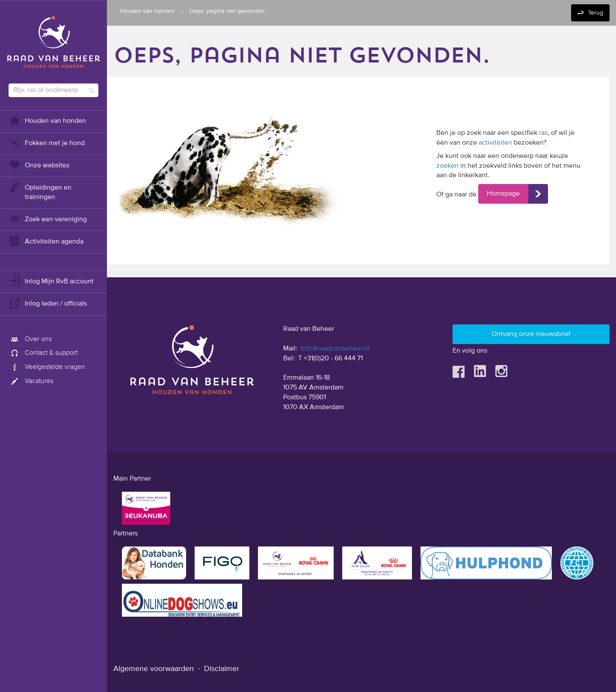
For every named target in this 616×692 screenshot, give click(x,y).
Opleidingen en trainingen (40, 192)
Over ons (30, 339)
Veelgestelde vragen (47, 367)
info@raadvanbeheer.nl (335, 349)
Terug (596, 13)
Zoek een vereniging (48, 218)
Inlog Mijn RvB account (51, 281)
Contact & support (43, 353)
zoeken (447, 166)
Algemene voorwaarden (154, 669)
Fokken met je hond (47, 142)
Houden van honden (47, 120)
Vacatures (31, 381)
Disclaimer (222, 669)
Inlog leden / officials (48, 303)
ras (543, 133)
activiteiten (495, 143)
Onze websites (39, 165)
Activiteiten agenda (46, 241)
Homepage (503, 194)
